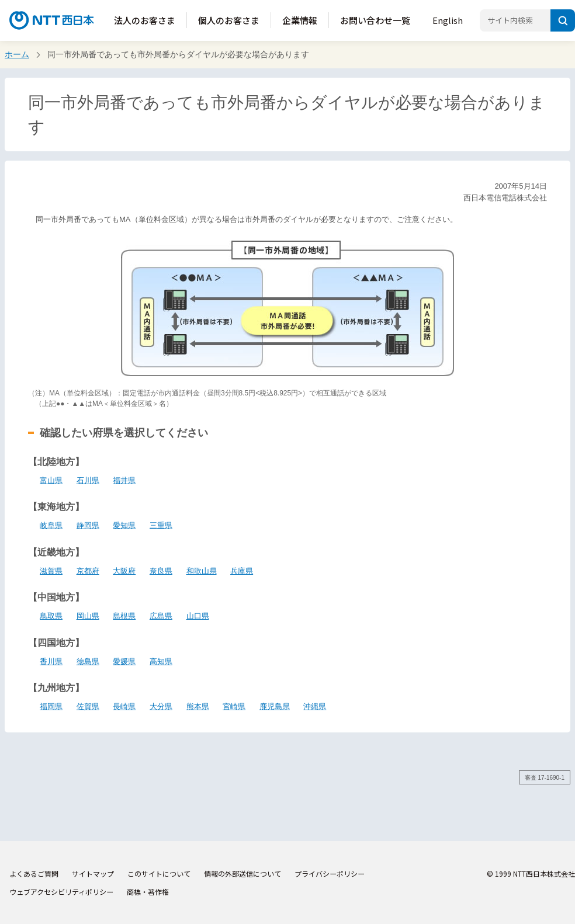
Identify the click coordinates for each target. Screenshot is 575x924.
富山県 (51, 480)
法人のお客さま (145, 20)
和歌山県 (202, 571)
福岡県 (51, 706)
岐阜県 (51, 525)
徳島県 (88, 661)
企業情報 (300, 20)
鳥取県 (51, 616)
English (448, 20)
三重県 (161, 525)
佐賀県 (88, 706)
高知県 (161, 661)
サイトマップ (93, 873)
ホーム (17, 54)
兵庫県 (242, 571)
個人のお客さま (229, 20)
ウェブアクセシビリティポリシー (61, 892)
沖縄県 (315, 706)
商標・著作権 (148, 892)
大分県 (161, 706)
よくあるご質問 (34, 873)
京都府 (88, 571)
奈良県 (161, 571)
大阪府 (124, 571)
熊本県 (198, 706)
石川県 (88, 480)
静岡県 (88, 525)
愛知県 (124, 525)
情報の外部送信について (243, 873)
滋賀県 (51, 571)
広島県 (161, 616)
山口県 (198, 616)
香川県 (51, 661)
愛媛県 (124, 661)
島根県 (124, 616)
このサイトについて (159, 873)
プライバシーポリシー (330, 873)
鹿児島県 (275, 706)
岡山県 (88, 616)
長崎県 (124, 706)
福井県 (124, 480)
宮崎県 (234, 706)
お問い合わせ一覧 (375, 20)
